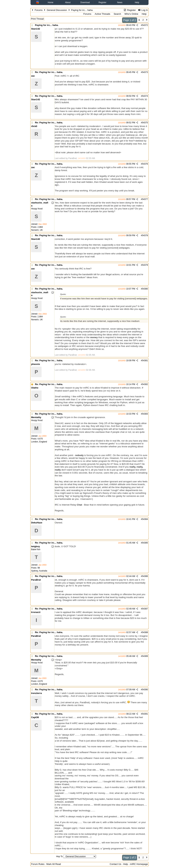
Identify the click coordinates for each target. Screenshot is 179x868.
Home (51, 2)
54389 (145, 656)
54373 (145, 72)
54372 (145, 25)
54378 (145, 235)
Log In (143, 10)
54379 (145, 265)
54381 (145, 361)
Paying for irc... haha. (47, 25)
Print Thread (37, 19)
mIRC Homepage (139, 864)
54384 (145, 519)
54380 (145, 289)
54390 (145, 690)
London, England (39, 442)
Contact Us (116, 864)
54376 (145, 164)
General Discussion (57, 10)
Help (137, 2)
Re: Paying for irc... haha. (49, 72)
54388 (145, 632)
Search (117, 14)
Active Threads (103, 14)
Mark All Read (54, 864)
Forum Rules (38, 864)
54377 (145, 199)
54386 (145, 576)
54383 (145, 414)
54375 (145, 123)
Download (85, 2)
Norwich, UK (37, 230)
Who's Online (131, 14)
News (120, 2)
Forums (39, 10)
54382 (145, 384)
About (68, 2)
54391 (145, 714)
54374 (145, 96)
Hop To (59, 856)
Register (103, 2)
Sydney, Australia (39, 571)
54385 (145, 543)
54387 (145, 609)
